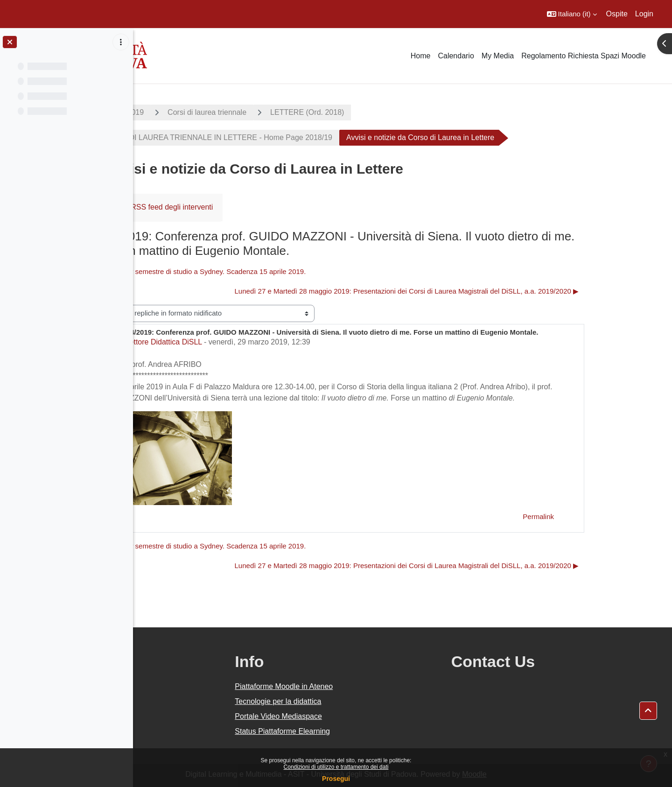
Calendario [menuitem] (456, 56)
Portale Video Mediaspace (367, 716)
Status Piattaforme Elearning (371, 731)
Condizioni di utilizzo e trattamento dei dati (336, 767)
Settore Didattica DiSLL (230, 342)
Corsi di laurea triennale (274, 112)
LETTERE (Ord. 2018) (374, 112)
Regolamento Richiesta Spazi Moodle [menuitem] (584, 56)
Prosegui (336, 779)
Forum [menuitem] (168, 207)
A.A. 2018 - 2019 (182, 112)
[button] (572, 14)
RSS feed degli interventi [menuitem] (238, 207)
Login (644, 14)
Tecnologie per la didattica (367, 701)
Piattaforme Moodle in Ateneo (372, 686)
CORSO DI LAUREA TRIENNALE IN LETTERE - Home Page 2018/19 (282, 137)
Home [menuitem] (421, 56)
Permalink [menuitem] (605, 516)
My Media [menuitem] (498, 56)
